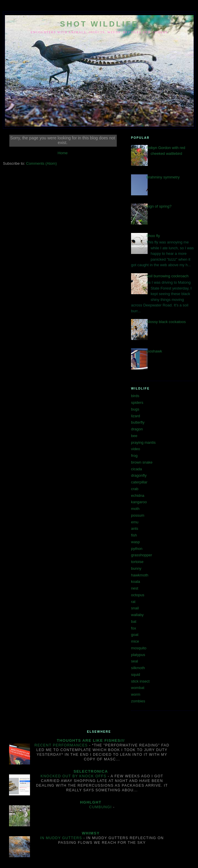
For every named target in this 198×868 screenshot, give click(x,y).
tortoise (137, 562)
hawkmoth (140, 575)
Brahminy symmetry (163, 177)
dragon (137, 429)
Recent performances (62, 745)
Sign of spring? (159, 206)
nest (135, 588)
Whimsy (91, 833)
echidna (138, 496)
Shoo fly (153, 236)
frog (134, 456)
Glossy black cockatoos (166, 322)
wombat (138, 688)
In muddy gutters (62, 838)
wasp (135, 542)
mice (135, 641)
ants (135, 528)
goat (135, 635)
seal (135, 661)
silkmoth (138, 668)
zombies (138, 701)
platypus (138, 655)
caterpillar (139, 482)
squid (136, 675)
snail (135, 608)
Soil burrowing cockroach (167, 276)
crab (135, 489)
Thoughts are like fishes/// (91, 740)
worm (136, 694)
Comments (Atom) (41, 163)
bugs (135, 409)
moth (135, 509)
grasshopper (142, 555)
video (136, 449)
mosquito (139, 648)
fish (134, 535)
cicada (137, 469)
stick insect (140, 681)
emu (135, 522)
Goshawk (154, 351)
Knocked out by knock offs (74, 776)
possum (138, 515)
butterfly (138, 422)
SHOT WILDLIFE (99, 24)
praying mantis (143, 442)
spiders (137, 403)
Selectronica (91, 771)
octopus (138, 595)
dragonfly (139, 475)
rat (133, 602)
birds (135, 396)
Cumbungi (101, 807)
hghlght (91, 802)
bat (134, 621)
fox (134, 628)
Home (63, 153)
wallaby (137, 615)
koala (136, 582)
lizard (136, 416)
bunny (136, 568)
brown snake (142, 462)
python (137, 549)
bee (134, 436)
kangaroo (139, 502)
